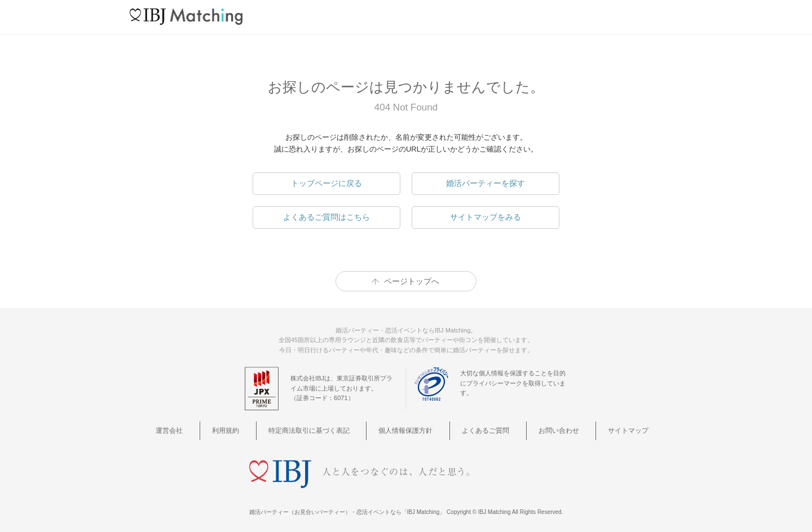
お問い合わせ (541, 429)
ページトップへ (412, 281)
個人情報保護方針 (410, 429)
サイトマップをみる (486, 217)
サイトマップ (599, 429)
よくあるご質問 (479, 429)
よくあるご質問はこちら (326, 217)
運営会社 (205, 429)
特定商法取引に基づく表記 (322, 429)
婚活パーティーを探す (486, 183)
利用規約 (249, 429)
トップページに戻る (326, 183)
